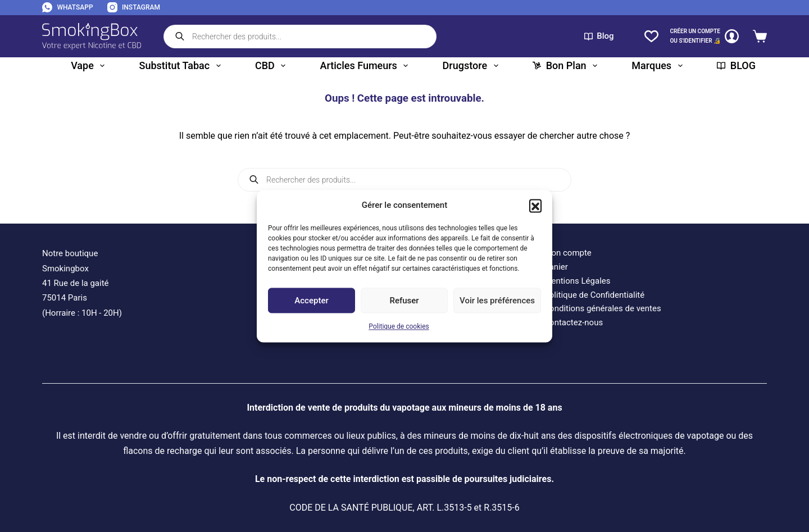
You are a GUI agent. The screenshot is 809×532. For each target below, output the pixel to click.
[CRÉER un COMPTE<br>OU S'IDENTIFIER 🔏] (704, 36)
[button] (535, 205)
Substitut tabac (182, 66)
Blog (599, 36)
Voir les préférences (497, 301)
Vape (90, 66)
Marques (659, 66)
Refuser (404, 301)
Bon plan (567, 66)
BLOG (736, 65)
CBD (272, 66)
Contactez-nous (573, 322)
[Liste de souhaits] (651, 36)
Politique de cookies (399, 327)
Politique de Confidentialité (594, 295)
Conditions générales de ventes (602, 308)
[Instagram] (134, 8)
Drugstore (473, 66)
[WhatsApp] (68, 8)
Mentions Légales (577, 281)
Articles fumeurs (367, 66)
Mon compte (568, 253)
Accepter (311, 301)
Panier (556, 267)
